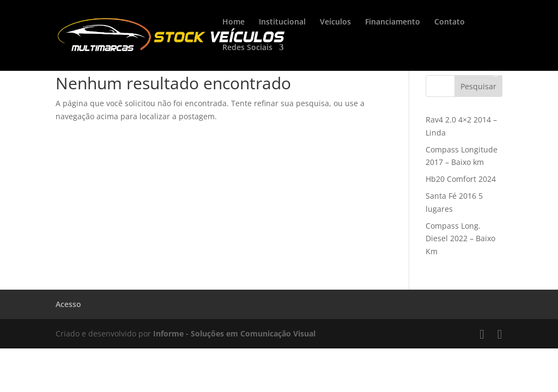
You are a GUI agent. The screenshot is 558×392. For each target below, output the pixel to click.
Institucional (282, 22)
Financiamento (393, 22)
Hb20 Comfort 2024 (461, 179)
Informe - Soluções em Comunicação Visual (234, 333)
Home (233, 22)
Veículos (335, 22)
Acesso (68, 304)
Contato (450, 22)
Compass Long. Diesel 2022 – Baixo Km (460, 239)
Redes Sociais (247, 48)
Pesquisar (478, 86)
